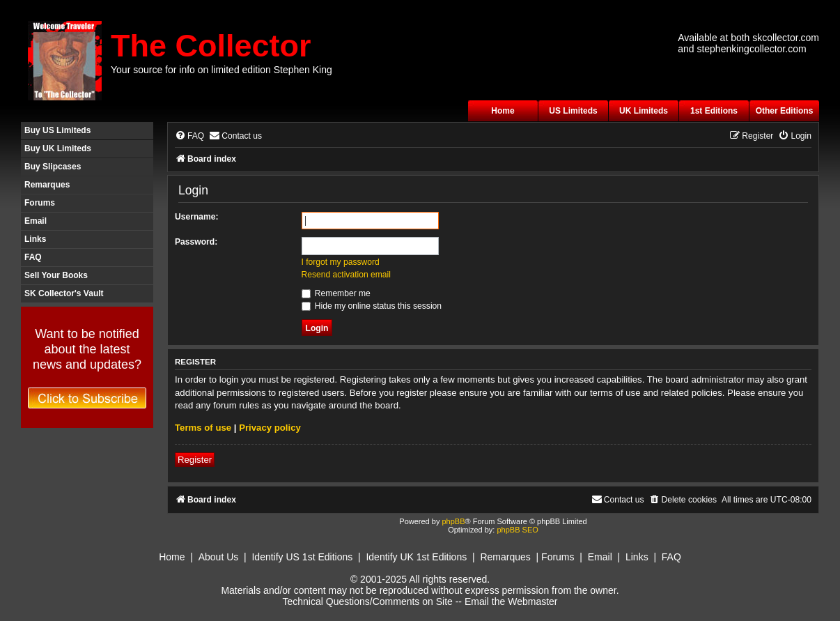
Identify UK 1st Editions (416, 557)
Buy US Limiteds (57, 130)
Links (35, 239)
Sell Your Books (56, 275)
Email (36, 221)
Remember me (336, 293)
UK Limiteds (644, 111)
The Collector (211, 46)
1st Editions (714, 111)
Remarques (47, 185)
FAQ (33, 257)
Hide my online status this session (372, 306)
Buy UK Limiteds (58, 148)
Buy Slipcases (53, 167)
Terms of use (203, 428)
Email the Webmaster (511, 601)
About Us (219, 557)
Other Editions (785, 111)
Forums (40, 203)
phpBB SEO (517, 530)
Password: (196, 242)
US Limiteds (573, 111)
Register (195, 460)
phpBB (453, 521)
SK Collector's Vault (64, 293)
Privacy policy (270, 428)
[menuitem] (189, 136)
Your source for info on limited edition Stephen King (221, 70)
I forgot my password (341, 262)
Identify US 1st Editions (302, 557)
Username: (197, 217)
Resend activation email (346, 275)
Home (503, 111)
